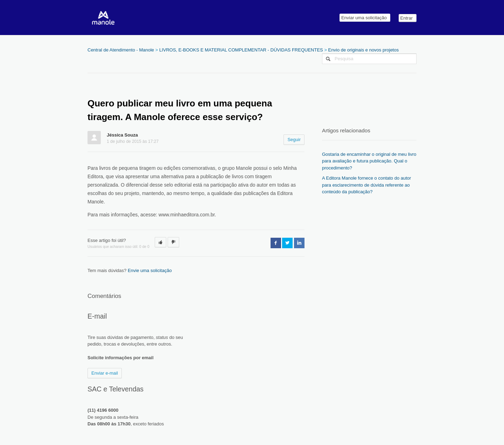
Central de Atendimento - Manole (121, 50)
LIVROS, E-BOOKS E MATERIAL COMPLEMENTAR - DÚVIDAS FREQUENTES (241, 50)
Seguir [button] (294, 140)
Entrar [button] (407, 18)
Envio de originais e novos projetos (364, 50)
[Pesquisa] (369, 59)
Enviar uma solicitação (364, 18)
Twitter (287, 243)
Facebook (276, 243)
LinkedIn (299, 243)
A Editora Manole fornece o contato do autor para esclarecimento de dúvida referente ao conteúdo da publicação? (366, 185)
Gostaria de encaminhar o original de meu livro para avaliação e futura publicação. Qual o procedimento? (369, 161)
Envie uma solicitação (150, 270)
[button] (160, 242)
